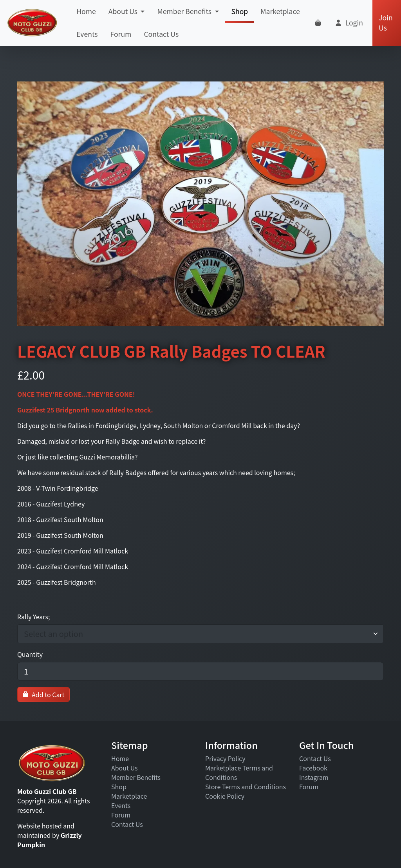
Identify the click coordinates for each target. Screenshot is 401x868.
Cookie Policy (225, 796)
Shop (240, 14)
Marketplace (280, 11)
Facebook (313, 768)
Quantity (30, 654)
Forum (121, 34)
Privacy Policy (225, 758)
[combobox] (197, 634)
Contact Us (161, 34)
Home (86, 11)
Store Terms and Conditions (246, 787)
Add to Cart (43, 694)
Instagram (314, 777)
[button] (349, 23)
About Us (125, 768)
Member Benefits (136, 777)
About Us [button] (124, 11)
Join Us (386, 23)
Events (87, 34)
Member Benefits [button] (185, 11)
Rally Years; (33, 617)
